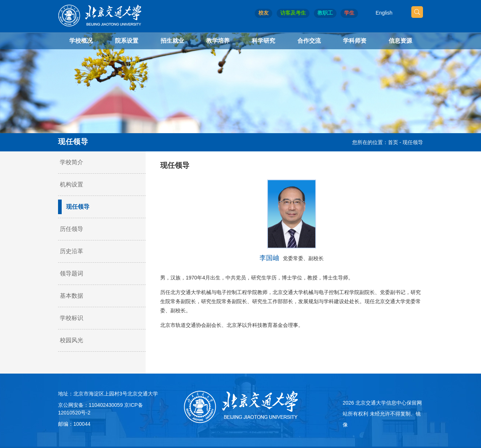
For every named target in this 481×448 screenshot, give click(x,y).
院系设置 (127, 41)
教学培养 (218, 41)
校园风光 (72, 340)
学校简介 (72, 162)
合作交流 (309, 41)
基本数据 (72, 296)
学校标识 (72, 318)
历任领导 (72, 229)
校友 (263, 13)
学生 (349, 13)
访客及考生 (293, 13)
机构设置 (72, 184)
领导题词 (72, 273)
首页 (393, 142)
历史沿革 (72, 251)
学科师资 (355, 41)
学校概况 (81, 41)
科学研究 (263, 41)
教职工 (325, 13)
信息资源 (400, 41)
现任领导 (413, 142)
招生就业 (172, 41)
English (384, 13)
